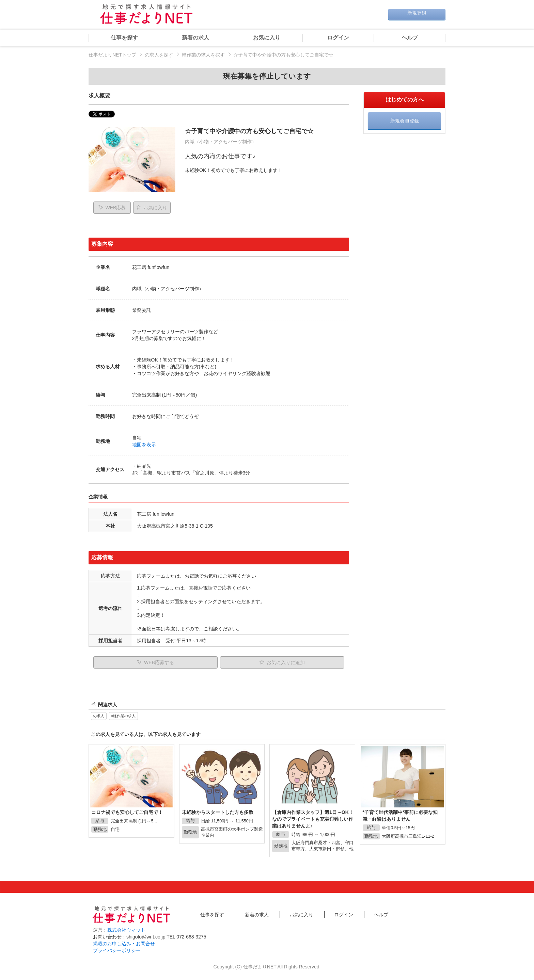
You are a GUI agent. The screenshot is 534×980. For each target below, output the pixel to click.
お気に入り (267, 38)
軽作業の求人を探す (203, 55)
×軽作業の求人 (123, 716)
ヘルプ (410, 38)
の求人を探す (159, 55)
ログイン (338, 38)
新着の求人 (195, 38)
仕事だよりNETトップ (112, 55)
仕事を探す (124, 38)
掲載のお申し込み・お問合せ (124, 944)
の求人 (99, 716)
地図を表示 (144, 445)
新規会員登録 (405, 121)
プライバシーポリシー (117, 950)
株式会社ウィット (126, 930)
